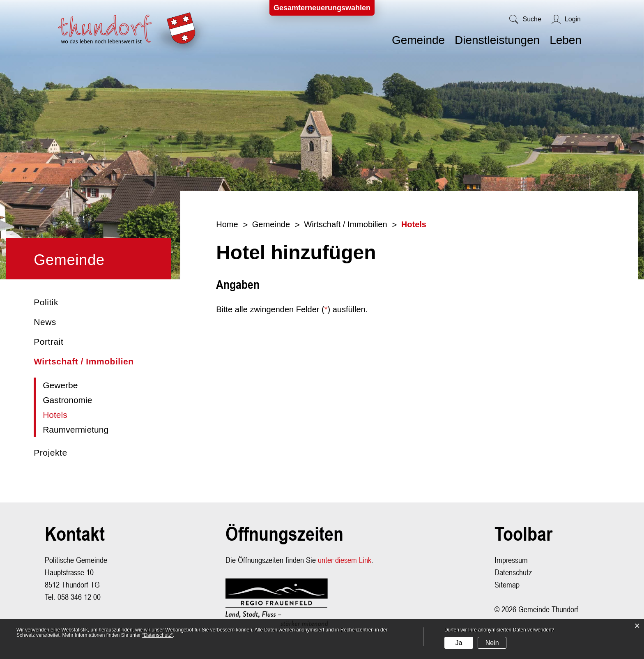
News (45, 322)
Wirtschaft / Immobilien (84, 361)
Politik (46, 302)
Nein (492, 643)
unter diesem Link (345, 560)
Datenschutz (513, 572)
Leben (566, 40)
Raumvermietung (76, 430)
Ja (459, 643)
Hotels (80, 415)
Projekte (50, 453)
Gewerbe (60, 385)
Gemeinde (418, 40)
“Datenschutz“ (158, 635)
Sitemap (507, 584)
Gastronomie (67, 400)
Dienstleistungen (497, 40)
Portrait (48, 342)
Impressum (511, 560)
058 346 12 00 (79, 597)
